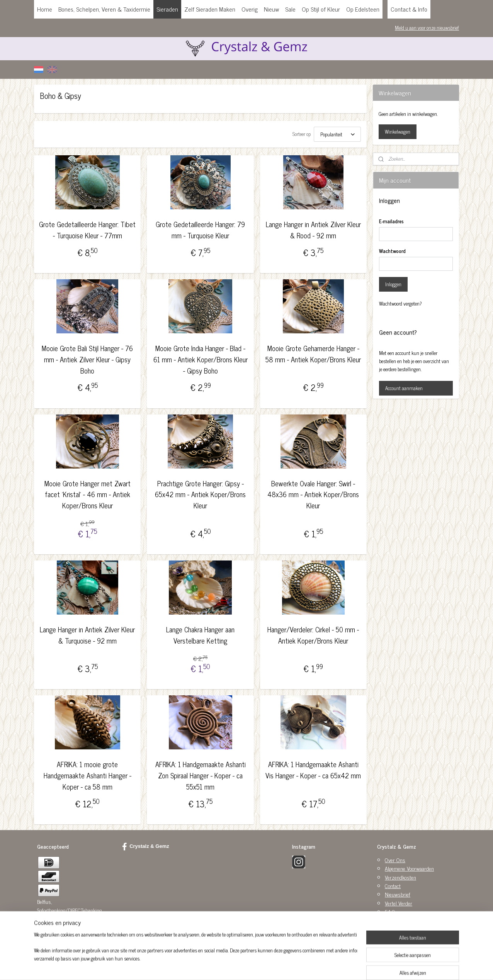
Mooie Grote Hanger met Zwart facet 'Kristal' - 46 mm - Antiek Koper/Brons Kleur (88, 494)
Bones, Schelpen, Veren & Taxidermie (104, 9)
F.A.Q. (390, 911)
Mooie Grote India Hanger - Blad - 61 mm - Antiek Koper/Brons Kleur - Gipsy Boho (200, 359)
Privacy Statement (404, 920)
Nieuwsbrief (398, 894)
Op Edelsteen (363, 9)
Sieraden (167, 9)
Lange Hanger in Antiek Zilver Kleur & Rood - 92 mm (313, 230)
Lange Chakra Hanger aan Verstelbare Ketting (200, 635)
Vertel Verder (399, 903)
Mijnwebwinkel (315, 966)
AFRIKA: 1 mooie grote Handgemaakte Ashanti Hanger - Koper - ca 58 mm (88, 775)
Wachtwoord (392, 251)
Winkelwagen (398, 132)
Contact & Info (409, 9)
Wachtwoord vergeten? (400, 304)
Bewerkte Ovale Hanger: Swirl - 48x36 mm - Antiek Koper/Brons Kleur (313, 494)
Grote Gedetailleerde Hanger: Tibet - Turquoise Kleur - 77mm (87, 230)
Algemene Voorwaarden (409, 868)
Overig (250, 9)
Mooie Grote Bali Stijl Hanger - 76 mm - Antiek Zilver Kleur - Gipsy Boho (87, 359)
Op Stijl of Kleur (321, 9)
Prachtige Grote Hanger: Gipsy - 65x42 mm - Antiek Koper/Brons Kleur (200, 494)
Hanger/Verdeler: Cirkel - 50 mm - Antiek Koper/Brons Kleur (313, 635)
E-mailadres (391, 221)
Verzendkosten (400, 877)
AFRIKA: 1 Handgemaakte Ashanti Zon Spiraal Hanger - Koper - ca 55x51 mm (200, 775)
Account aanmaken (404, 388)
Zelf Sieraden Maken (210, 9)
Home (45, 9)
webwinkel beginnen (263, 966)
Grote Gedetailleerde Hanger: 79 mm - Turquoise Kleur (200, 230)
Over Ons (395, 860)
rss (241, 966)
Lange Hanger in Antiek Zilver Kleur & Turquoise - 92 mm (87, 635)
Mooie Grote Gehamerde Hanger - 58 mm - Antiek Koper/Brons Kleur (313, 354)
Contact (393, 886)
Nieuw (271, 9)
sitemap (230, 966)
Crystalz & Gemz (146, 847)
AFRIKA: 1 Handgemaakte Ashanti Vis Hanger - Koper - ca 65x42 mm (313, 770)
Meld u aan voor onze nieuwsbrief (427, 28)
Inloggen (393, 284)
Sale (290, 9)
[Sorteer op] (337, 134)
